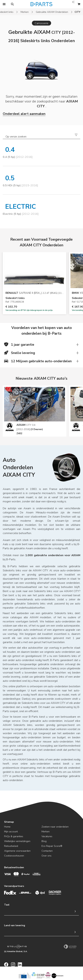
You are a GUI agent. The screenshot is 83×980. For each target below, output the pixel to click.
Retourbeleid (11, 846)
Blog (44, 841)
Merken (25, 12)
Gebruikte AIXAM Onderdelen (52, 12)
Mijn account (11, 832)
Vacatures (47, 836)
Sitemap (9, 822)
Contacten (47, 851)
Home (7, 827)
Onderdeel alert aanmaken (24, 114)
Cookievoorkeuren (14, 856)
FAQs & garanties (14, 836)
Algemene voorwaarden (17, 851)
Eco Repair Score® (52, 846)
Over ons (46, 856)
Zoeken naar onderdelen (55, 827)
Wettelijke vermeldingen (17, 841)
